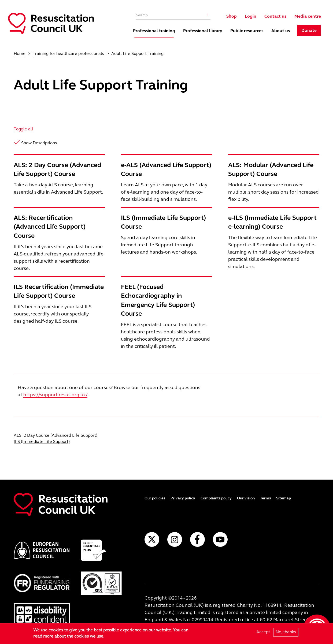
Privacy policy (183, 498)
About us (281, 31)
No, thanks (286, 632)
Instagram (175, 539)
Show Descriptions (39, 143)
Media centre (308, 16)
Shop (232, 16)
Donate (309, 30)
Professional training (154, 31)
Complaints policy (216, 498)
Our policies (155, 498)
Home (20, 53)
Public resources (247, 31)
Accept (263, 632)
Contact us (275, 16)
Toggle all (23, 129)
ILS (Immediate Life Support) (42, 441)
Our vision (246, 498)
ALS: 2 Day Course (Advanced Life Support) (56, 435)
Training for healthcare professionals (68, 53)
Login (251, 16)
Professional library (203, 31)
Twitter (152, 539)
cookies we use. (89, 636)
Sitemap (284, 498)
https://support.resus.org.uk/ (55, 395)
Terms (265, 498)
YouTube (220, 539)
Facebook (197, 539)
